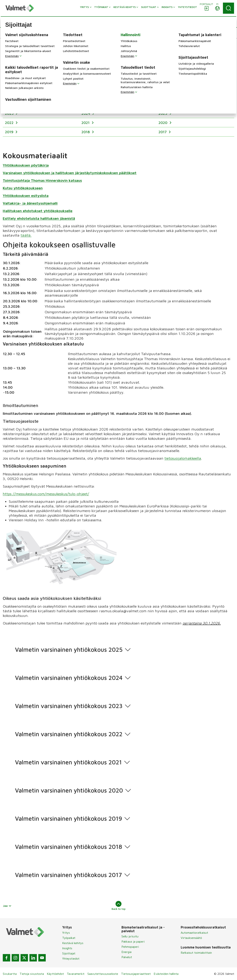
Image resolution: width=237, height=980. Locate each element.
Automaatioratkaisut (194, 933)
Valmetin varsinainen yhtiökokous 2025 (69, 650)
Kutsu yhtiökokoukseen (23, 188)
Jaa (7, 906)
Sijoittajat (69, 953)
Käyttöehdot (55, 974)
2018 (86, 132)
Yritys (66, 933)
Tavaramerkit (76, 974)
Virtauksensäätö (191, 938)
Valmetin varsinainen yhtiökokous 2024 (69, 678)
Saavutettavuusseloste (103, 974)
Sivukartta (10, 974)
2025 (10, 113)
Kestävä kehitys (73, 943)
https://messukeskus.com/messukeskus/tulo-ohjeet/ (46, 494)
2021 (86, 123)
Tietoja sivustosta (32, 974)
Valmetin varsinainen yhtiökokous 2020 (69, 790)
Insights (67, 948)
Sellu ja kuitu (130, 936)
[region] (118, 117)
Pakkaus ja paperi (133, 941)
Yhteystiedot (71, 959)
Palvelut (127, 957)
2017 (163, 132)
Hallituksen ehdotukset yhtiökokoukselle (38, 211)
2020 (163, 123)
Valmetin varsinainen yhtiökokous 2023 (69, 706)
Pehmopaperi (130, 947)
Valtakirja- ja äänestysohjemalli (30, 203)
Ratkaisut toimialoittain (196, 953)
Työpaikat (69, 938)
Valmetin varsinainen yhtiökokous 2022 (69, 734)
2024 (86, 113)
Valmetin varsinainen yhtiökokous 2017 (69, 875)
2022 (10, 123)
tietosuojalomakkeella (183, 458)
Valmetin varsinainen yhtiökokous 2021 (68, 762)
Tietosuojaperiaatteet (136, 974)
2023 (163, 113)
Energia (126, 952)
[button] (16, 33)
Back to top (119, 906)
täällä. (26, 235)
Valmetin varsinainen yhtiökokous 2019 (69, 819)
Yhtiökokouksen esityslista (26, 195)
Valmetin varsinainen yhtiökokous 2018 (69, 847)
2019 (10, 132)
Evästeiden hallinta (166, 974)
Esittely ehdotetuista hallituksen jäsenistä (39, 218)
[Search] (228, 8)
